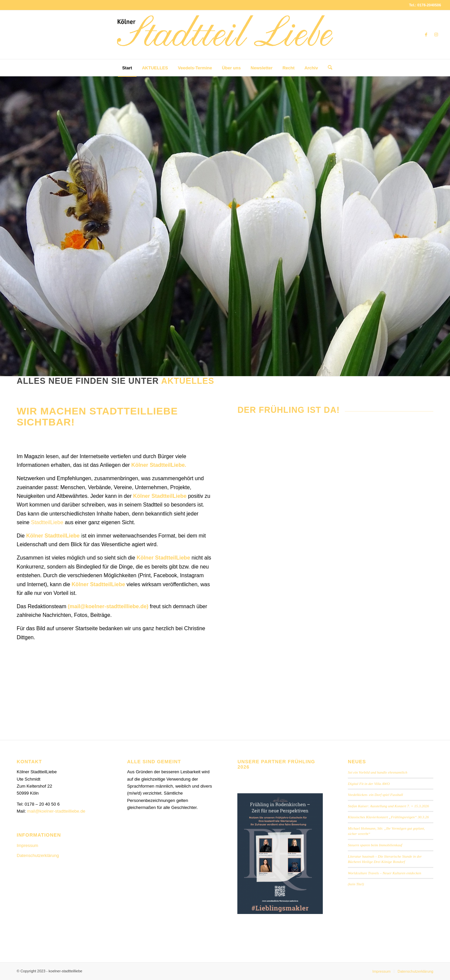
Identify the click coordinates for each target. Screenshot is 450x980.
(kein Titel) (356, 884)
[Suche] (328, 68)
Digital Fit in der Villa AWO (369, 784)
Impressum (27, 845)
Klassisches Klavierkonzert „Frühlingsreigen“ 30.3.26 (388, 817)
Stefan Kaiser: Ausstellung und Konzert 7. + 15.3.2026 (388, 806)
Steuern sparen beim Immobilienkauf (375, 845)
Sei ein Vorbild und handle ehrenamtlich (378, 772)
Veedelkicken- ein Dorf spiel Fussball (375, 795)
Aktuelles (188, 381)
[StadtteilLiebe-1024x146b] (225, 40)
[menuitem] (127, 68)
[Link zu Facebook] (426, 35)
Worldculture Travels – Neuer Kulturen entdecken (384, 873)
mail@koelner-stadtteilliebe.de (108, 606)
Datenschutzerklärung (38, 855)
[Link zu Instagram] (436, 35)
